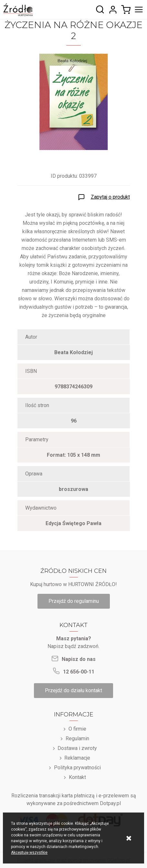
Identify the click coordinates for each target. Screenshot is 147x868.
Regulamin (77, 738)
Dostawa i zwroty (77, 748)
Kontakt (77, 777)
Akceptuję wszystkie (29, 853)
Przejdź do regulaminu (74, 601)
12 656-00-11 (79, 672)
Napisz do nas (79, 659)
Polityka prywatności (77, 768)
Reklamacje (77, 758)
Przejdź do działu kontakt (73, 690)
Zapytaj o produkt (110, 197)
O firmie (77, 729)
